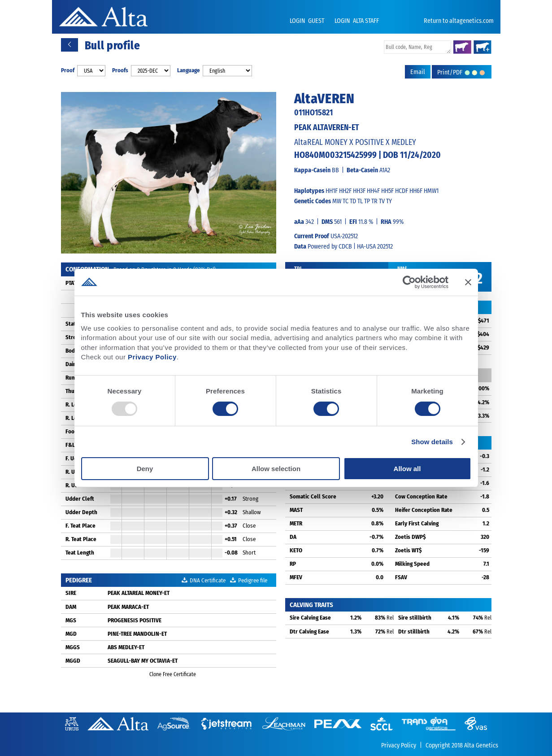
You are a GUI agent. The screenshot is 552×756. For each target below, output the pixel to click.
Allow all (407, 469)
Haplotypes (309, 191)
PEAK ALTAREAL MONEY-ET (139, 593)
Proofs (120, 70)
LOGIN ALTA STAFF (357, 21)
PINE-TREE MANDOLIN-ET (137, 634)
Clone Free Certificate (168, 674)
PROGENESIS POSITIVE (135, 620)
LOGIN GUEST (308, 21)
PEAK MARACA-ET (128, 607)
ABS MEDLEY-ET (126, 647)
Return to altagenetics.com (459, 21)
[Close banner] (468, 282)
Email (418, 72)
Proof (68, 70)
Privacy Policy (152, 357)
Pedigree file (249, 580)
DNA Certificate (204, 580)
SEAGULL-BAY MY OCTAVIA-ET (143, 661)
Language (189, 70)
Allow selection (276, 469)
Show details (432, 442)
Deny (145, 469)
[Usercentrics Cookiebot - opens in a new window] (409, 282)
